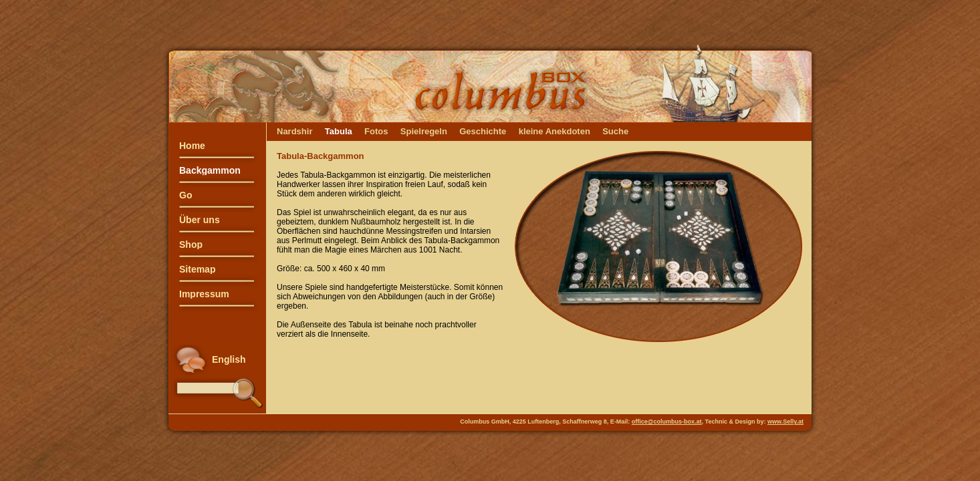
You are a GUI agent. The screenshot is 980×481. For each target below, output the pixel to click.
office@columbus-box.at (667, 422)
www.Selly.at (785, 422)
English (229, 359)
